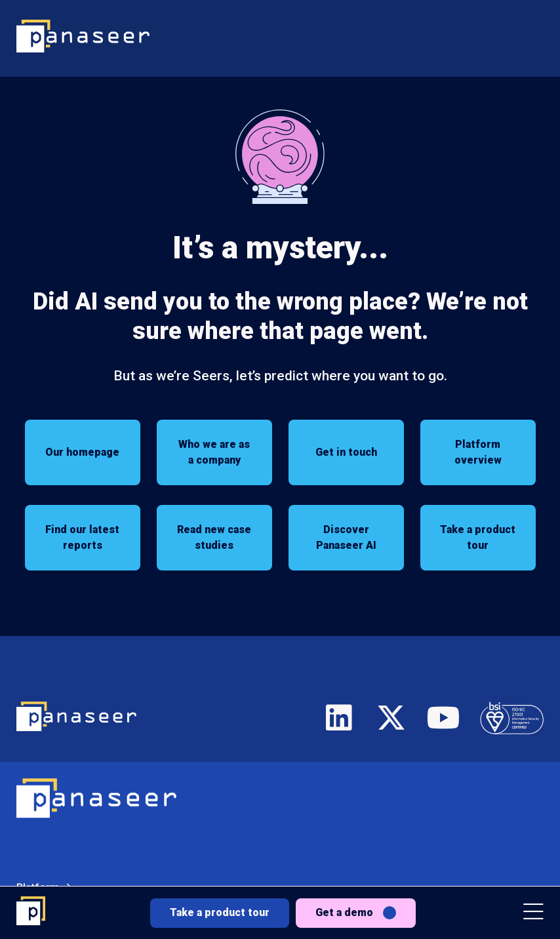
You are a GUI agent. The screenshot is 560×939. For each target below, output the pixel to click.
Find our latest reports (82, 537)
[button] (533, 913)
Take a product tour (220, 912)
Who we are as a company (214, 452)
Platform (38, 831)
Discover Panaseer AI (346, 537)
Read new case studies (214, 537)
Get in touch (346, 452)
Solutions (39, 867)
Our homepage (82, 452)
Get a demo (344, 912)
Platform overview (478, 452)
